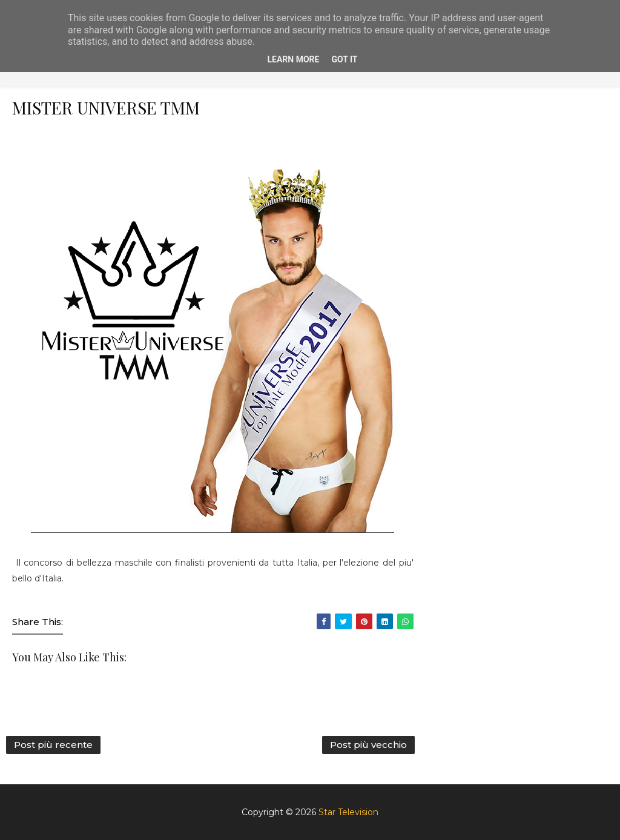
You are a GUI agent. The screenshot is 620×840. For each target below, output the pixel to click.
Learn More (293, 59)
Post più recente (53, 745)
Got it (344, 59)
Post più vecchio (368, 745)
